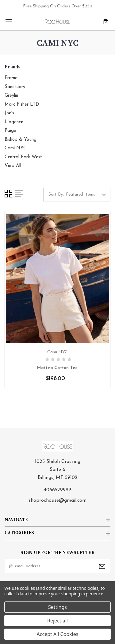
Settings (57, 607)
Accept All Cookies (58, 634)
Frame (11, 78)
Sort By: (56, 194)
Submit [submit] (102, 566)
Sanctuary (15, 87)
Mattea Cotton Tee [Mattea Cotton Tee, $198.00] (57, 368)
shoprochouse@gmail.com (57, 500)
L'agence (14, 122)
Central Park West (23, 157)
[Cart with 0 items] (106, 22)
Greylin (11, 96)
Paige (10, 131)
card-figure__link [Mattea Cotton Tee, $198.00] (57, 279)
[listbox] (88, 195)
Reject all (57, 621)
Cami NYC (15, 148)
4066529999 (57, 490)
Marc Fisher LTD (22, 105)
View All (13, 166)
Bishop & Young (21, 140)
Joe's (9, 113)
